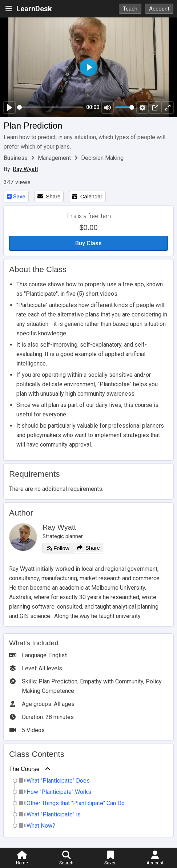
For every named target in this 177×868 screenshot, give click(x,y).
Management (55, 158)
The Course (24, 769)
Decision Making (102, 158)
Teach (130, 9)
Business (16, 158)
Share (49, 196)
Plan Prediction (33, 126)
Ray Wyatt (25, 169)
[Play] (9, 108)
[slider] (50, 107)
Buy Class (88, 243)
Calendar (87, 196)
